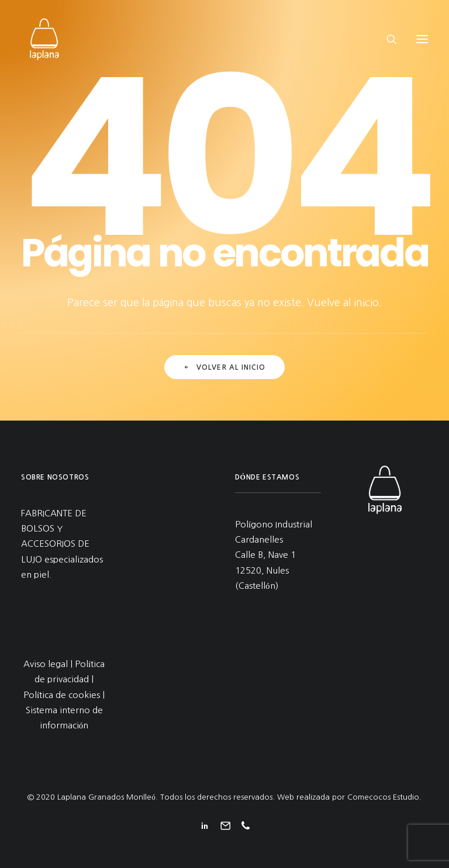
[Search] (386, 39)
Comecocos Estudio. (384, 797)
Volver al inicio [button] (224, 367)
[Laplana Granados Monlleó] (44, 39)
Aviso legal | (49, 664)
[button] (422, 39)
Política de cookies (62, 695)
